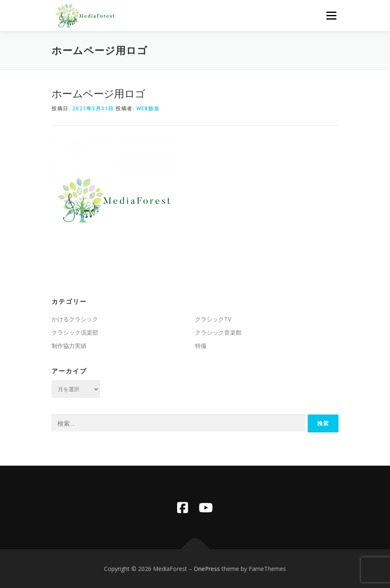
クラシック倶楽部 (75, 332)
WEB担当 (148, 108)
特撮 (201, 346)
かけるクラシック (75, 319)
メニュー (331, 15)
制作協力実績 (69, 346)
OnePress (207, 569)
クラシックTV (213, 319)
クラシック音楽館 (218, 332)
